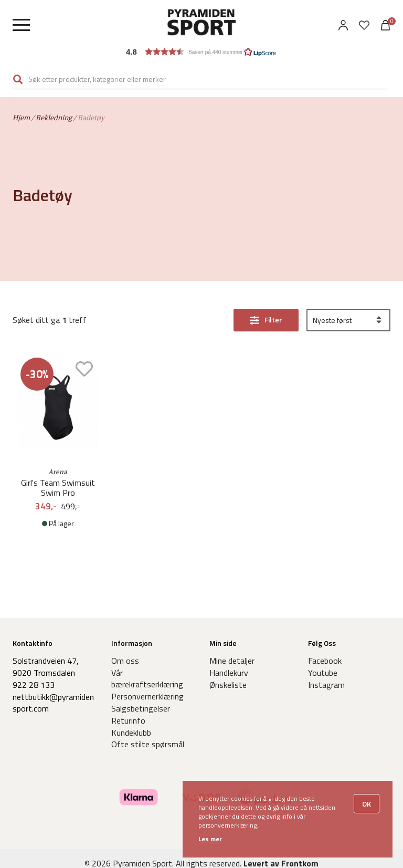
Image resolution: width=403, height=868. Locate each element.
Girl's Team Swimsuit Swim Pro (58, 488)
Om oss (125, 661)
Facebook (325, 661)
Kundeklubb (131, 733)
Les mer (210, 839)
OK (367, 804)
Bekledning (54, 117)
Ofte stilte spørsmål (148, 744)
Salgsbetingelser (141, 708)
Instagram (326, 685)
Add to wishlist (84, 369)
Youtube (323, 673)
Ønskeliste (228, 685)
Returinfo (128, 720)
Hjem (21, 117)
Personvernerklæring (147, 696)
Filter (273, 320)
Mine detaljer (232, 661)
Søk (18, 79)
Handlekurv (229, 673)
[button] (201, 52)
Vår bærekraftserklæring (147, 679)
